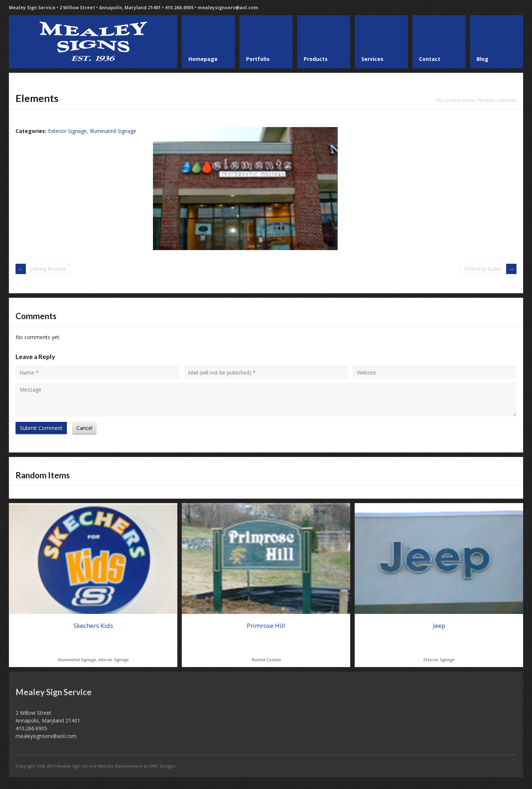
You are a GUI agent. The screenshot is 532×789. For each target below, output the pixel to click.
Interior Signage (113, 660)
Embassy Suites (483, 269)
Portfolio (487, 100)
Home (469, 100)
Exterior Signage (67, 131)
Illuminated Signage (113, 131)
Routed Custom (266, 660)
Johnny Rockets (49, 269)
